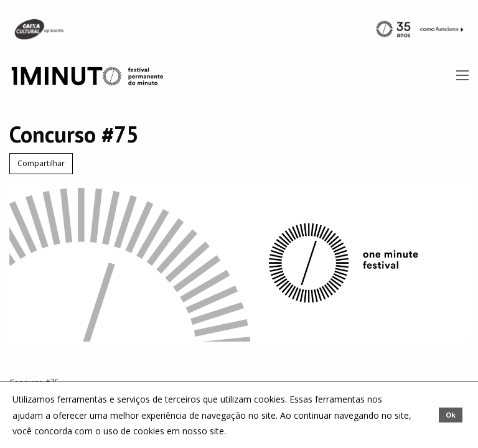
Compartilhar (41, 163)
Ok (451, 415)
